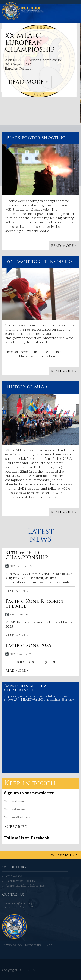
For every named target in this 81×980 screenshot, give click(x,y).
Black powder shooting (36, 138)
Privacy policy (11, 945)
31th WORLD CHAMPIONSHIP (27, 556)
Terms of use (33, 945)
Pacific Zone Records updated (34, 604)
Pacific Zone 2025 (28, 646)
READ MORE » (30, 82)
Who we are (14, 876)
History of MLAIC (28, 387)
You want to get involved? (39, 262)
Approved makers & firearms (25, 885)
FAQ (49, 945)
